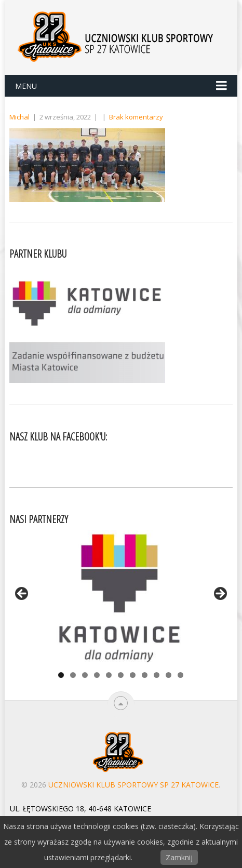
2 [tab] (73, 675)
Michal (19, 117)
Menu (26, 86)
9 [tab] (157, 675)
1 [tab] (61, 675)
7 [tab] (133, 675)
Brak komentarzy (136, 117)
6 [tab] (121, 675)
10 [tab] (169, 675)
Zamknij (179, 857)
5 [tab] (109, 675)
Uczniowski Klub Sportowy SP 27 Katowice (133, 785)
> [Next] (220, 594)
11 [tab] (180, 675)
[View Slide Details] (121, 597)
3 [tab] (85, 675)
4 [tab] (97, 675)
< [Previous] (22, 594)
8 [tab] (145, 675)
